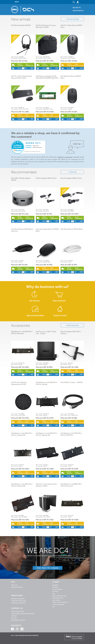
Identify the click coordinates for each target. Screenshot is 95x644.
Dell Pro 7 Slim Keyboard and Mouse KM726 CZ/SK (21, 77)
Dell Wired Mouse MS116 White (72, 229)
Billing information (17, 612)
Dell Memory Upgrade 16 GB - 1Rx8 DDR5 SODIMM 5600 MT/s (47, 77)
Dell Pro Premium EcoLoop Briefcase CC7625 (46, 26)
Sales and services (17, 587)
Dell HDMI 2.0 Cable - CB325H (72, 382)
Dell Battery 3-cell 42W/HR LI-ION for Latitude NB (47, 434)
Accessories (21, 325)
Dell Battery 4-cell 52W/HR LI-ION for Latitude (47, 383)
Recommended (24, 172)
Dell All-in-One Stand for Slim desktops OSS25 (46, 485)
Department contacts (18, 620)
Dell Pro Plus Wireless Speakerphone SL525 (19, 383)
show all (73, 172)
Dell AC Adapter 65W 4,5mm (46, 178)
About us (14, 585)
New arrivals (21, 19)
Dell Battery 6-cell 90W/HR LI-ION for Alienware (22, 333)
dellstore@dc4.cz (78, 11)
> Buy (32, 68)
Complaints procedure (19, 601)
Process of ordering (18, 599)
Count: (19, 68)
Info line (14, 618)
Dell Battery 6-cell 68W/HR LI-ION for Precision (71, 485)
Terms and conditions (18, 603)
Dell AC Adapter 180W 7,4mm (71, 178)
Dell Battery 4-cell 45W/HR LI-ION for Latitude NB (22, 434)
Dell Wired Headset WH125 (21, 25)
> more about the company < (48, 568)
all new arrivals (73, 19)
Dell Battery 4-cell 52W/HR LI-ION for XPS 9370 (71, 434)
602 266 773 (77, 8)
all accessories (73, 325)
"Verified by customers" (65, 157)
